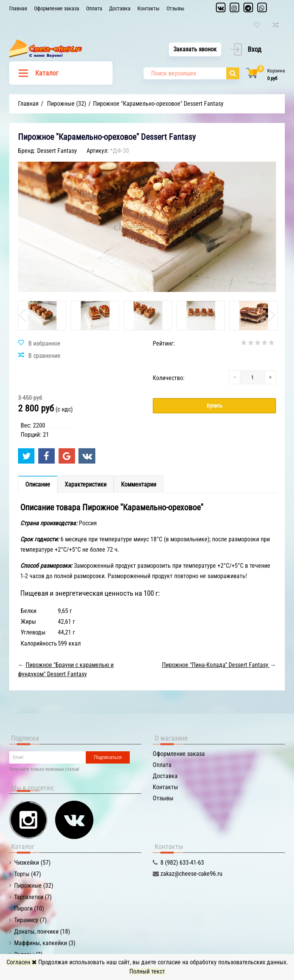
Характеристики (86, 484)
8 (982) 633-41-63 (182, 863)
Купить (215, 406)
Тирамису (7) (30, 920)
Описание (38, 484)
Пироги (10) (29, 909)
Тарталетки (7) (33, 897)
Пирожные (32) (34, 886)
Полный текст (147, 971)
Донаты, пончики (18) (42, 932)
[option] (42, 315)
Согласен (22, 962)
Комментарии (139, 484)
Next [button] (271, 315)
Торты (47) (28, 874)
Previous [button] (23, 315)
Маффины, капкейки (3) (45, 943)
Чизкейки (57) (32, 863)
